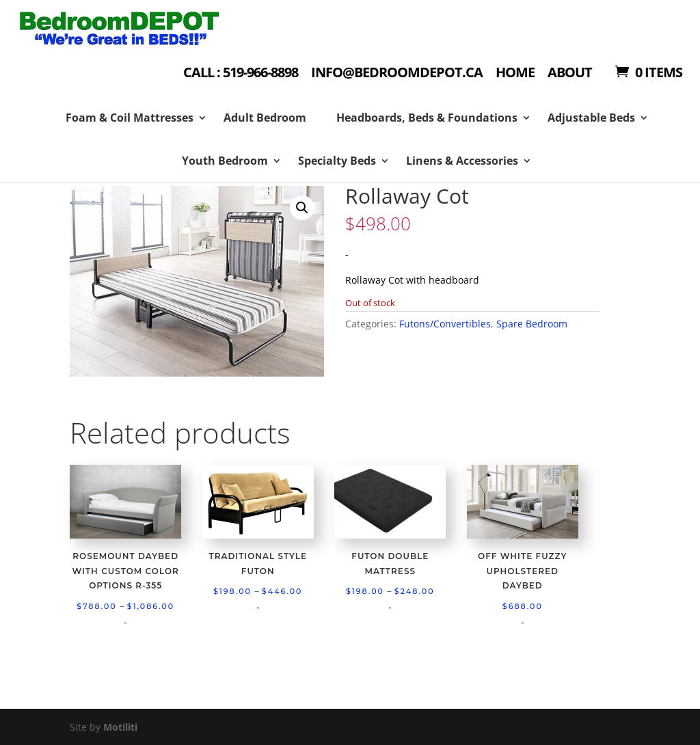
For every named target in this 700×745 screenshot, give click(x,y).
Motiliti (120, 727)
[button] (302, 208)
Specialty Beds (337, 161)
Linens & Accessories (462, 161)
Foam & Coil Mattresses (130, 118)
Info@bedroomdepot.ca (397, 73)
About (570, 73)
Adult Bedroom (265, 118)
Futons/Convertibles (445, 324)
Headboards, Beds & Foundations (427, 118)
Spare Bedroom (532, 324)
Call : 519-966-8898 (241, 73)
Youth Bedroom (225, 161)
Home (515, 73)
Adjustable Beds (591, 118)
